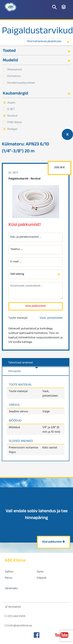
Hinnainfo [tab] (15, 371)
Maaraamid (15, 69)
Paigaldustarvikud (37, 32)
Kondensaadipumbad (21, 83)
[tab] (36, 51)
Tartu (40, 572)
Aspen (11, 102)
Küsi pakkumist (54, 542)
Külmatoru (14, 76)
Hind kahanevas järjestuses (44, 42)
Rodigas (12, 129)
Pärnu (9, 578)
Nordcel (12, 115)
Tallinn (9, 572)
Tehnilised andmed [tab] (20, 362)
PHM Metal (15, 122)
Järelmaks (11, 589)
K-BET (11, 109)
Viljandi (41, 578)
